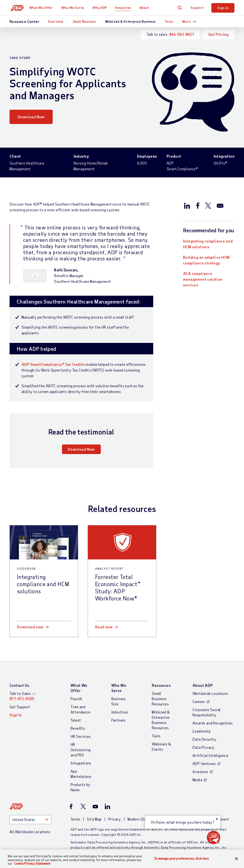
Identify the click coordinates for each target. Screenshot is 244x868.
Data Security (204, 739)
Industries (120, 712)
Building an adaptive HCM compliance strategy (206, 260)
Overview (56, 21)
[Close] (236, 858)
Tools (169, 21)
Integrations (81, 763)
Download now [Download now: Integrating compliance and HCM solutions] (30, 627)
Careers (199, 701)
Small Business (84, 21)
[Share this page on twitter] (208, 205)
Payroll (76, 699)
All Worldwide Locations (30, 832)
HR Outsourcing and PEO (81, 750)
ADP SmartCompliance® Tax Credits (53, 364)
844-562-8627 (182, 34)
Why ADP (102, 8)
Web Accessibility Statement (204, 819)
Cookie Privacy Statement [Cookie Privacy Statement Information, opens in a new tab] (32, 863)
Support (197, 8)
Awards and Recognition (213, 723)
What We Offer (43, 8)
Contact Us (19, 685)
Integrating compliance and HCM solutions (208, 244)
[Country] (30, 820)
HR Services (81, 736)
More (186, 21)
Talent (76, 720)
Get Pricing (218, 34)
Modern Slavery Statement (150, 819)
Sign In (223, 8)
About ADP (203, 685)
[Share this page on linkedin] (187, 205)
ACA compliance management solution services (203, 279)
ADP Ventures (204, 763)
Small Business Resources (160, 699)
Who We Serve (75, 8)
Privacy (115, 819)
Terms (75, 819)
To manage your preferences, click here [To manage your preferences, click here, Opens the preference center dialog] (182, 858)
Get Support (20, 707)
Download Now (31, 117)
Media (197, 780)
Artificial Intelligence (210, 755)
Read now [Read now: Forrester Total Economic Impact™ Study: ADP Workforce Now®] (104, 627)
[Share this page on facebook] (198, 205)
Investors (200, 772)
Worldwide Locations (210, 693)
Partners (119, 720)
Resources (125, 8)
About (146, 8)
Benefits (78, 728)
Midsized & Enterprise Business (130, 21)
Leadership (202, 731)
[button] (213, 837)
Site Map (94, 819)
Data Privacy (203, 747)
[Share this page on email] (220, 205)
